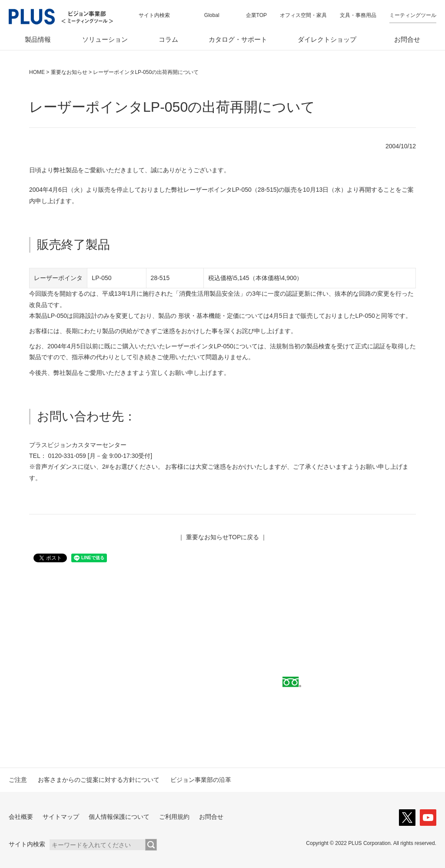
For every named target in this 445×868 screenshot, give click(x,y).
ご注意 (18, 780)
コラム (168, 39)
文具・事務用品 (358, 15)
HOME (37, 72)
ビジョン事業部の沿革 (201, 780)
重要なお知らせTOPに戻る (223, 537)
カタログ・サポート (238, 39)
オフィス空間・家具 (303, 15)
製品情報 (38, 39)
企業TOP (256, 15)
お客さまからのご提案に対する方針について (99, 780)
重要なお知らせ (69, 72)
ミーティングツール (413, 15)
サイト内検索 (154, 15)
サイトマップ (61, 817)
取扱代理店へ (111, 683)
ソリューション (105, 39)
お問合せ (407, 39)
